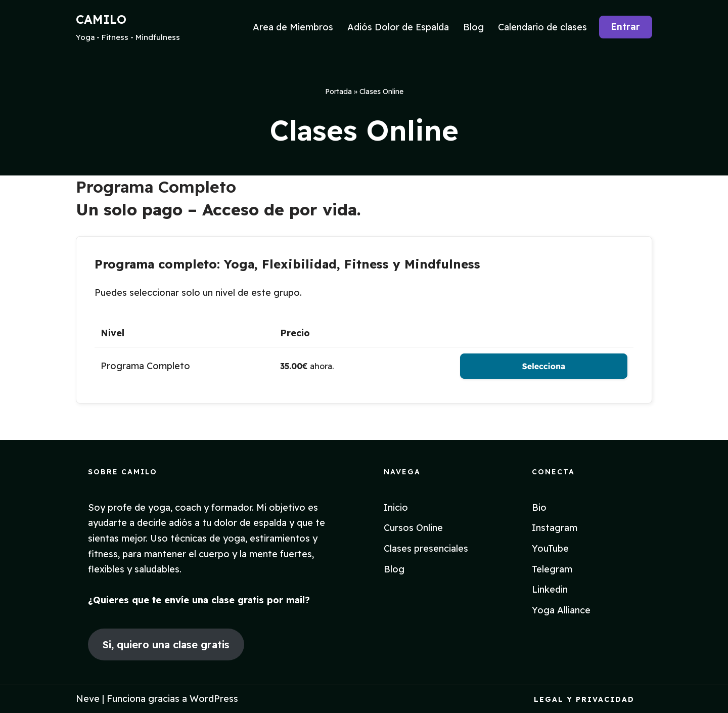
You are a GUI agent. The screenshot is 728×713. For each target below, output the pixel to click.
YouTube (550, 548)
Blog (473, 27)
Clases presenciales (426, 548)
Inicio (396, 507)
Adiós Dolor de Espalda (398, 27)
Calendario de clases (542, 27)
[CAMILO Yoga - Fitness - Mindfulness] (128, 27)
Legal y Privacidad (584, 699)
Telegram (552, 569)
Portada (338, 92)
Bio (539, 507)
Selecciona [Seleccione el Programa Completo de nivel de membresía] (543, 366)
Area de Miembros (293, 27)
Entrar (625, 27)
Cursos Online (413, 528)
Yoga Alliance (561, 610)
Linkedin (550, 589)
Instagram (555, 528)
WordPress (214, 699)
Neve (88, 699)
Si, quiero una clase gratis (166, 644)
